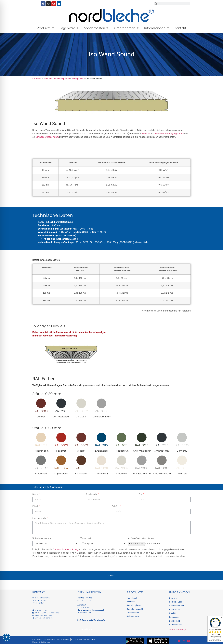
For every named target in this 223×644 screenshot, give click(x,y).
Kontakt (180, 28)
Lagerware (69, 28)
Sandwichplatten (62, 79)
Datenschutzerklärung (65, 549)
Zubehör (146, 134)
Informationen (156, 28)
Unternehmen (126, 28)
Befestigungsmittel (174, 134)
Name (36, 494)
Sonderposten (96, 28)
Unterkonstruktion (42, 538)
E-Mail (36, 506)
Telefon (116, 506)
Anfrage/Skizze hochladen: (141, 538)
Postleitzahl (92, 494)
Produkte (45, 28)
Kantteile (159, 134)
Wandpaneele (78, 79)
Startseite (37, 79)
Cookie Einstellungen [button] (178, 629)
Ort (141, 494)
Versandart (86, 538)
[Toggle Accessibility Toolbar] (7, 638)
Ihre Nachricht (40, 518)
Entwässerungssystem (47, 137)
